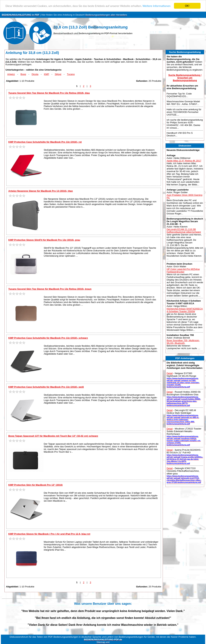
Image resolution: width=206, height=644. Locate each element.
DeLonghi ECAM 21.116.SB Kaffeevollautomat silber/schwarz (184, 231)
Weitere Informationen (157, 6)
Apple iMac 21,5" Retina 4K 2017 (184, 161)
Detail (170, 373)
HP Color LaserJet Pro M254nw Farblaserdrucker (183, 270)
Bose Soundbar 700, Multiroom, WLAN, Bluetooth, (183, 342)
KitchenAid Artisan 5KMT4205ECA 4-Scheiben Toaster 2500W (185, 310)
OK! (187, 6)
